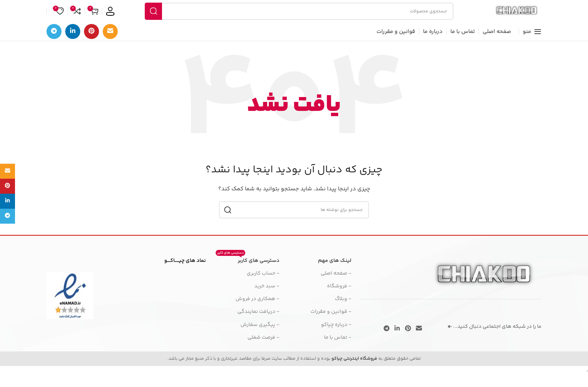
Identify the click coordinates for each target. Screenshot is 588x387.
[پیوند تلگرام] (54, 45)
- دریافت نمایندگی (258, 326)
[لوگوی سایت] (511, 18)
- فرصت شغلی (263, 351)
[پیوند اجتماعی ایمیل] (110, 45)
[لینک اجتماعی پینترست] (91, 45)
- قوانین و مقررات (331, 326)
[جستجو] (294, 18)
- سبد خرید (267, 300)
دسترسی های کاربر (247, 273)
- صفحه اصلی (336, 287)
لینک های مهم (335, 275)
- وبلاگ (343, 313)
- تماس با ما (338, 351)
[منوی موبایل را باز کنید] (532, 45)
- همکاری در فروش (257, 313)
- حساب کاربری (263, 287)
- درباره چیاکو (336, 338)
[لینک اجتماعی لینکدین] (73, 45)
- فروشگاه (339, 300)
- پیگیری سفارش (260, 338)
